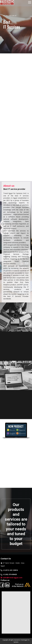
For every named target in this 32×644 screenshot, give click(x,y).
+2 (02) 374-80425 (9, 574)
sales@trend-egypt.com (13, 578)
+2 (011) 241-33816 (9, 570)
